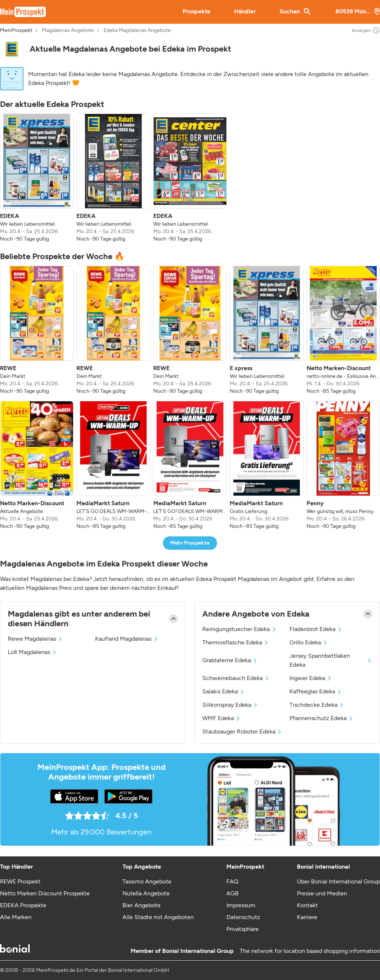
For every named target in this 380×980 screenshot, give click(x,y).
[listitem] (37, 178)
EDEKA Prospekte (23, 905)
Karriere (307, 917)
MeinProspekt (16, 30)
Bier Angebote (142, 905)
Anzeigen (366, 30)
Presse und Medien (322, 893)
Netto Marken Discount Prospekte (45, 893)
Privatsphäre (243, 929)
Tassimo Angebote (147, 881)
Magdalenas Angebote (68, 30)
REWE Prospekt (20, 881)
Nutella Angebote (146, 893)
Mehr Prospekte (190, 543)
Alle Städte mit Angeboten (158, 917)
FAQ (232, 881)
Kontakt (307, 905)
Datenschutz (243, 917)
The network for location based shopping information (310, 951)
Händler (245, 11)
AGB (232, 893)
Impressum (241, 905)
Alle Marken (16, 917)
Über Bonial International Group (338, 881)
